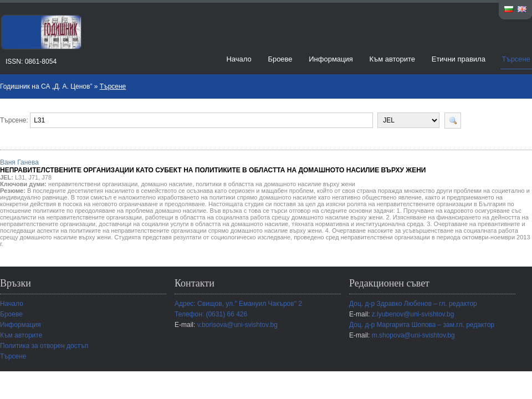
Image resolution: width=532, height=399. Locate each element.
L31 (20, 177)
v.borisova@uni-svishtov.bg (237, 325)
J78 (47, 177)
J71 (33, 177)
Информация (331, 59)
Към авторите (392, 59)
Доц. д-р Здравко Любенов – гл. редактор (413, 304)
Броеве (280, 59)
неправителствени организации (93, 184)
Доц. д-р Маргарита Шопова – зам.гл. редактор (422, 325)
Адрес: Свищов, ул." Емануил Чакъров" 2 (238, 304)
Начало (239, 59)
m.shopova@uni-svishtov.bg (413, 335)
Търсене (516, 59)
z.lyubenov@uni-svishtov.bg (413, 314)
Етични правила (459, 59)
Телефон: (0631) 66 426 (211, 314)
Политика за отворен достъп (44, 346)
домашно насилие (167, 184)
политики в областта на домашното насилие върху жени (275, 184)
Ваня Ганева (213, 166)
